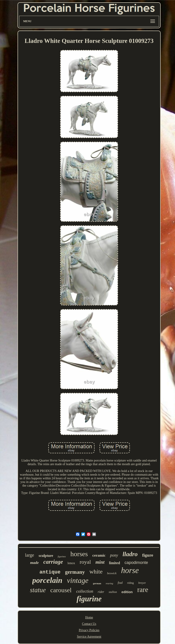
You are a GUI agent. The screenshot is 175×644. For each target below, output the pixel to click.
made (34, 563)
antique (50, 572)
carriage (53, 562)
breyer (142, 583)
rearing (109, 583)
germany (75, 572)
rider (101, 592)
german (97, 583)
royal (85, 562)
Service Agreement (89, 637)
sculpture (46, 556)
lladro (130, 554)
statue (38, 590)
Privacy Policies (89, 630)
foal (120, 583)
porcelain (47, 580)
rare (143, 590)
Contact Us (89, 624)
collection (85, 591)
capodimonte (136, 563)
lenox (71, 563)
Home (89, 617)
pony (114, 555)
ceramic (99, 555)
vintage (78, 580)
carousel (61, 590)
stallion (113, 592)
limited (115, 563)
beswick (112, 573)
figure (148, 555)
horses (79, 554)
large (30, 555)
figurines (62, 557)
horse (130, 570)
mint (100, 562)
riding (130, 583)
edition (127, 592)
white (96, 572)
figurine (89, 599)
